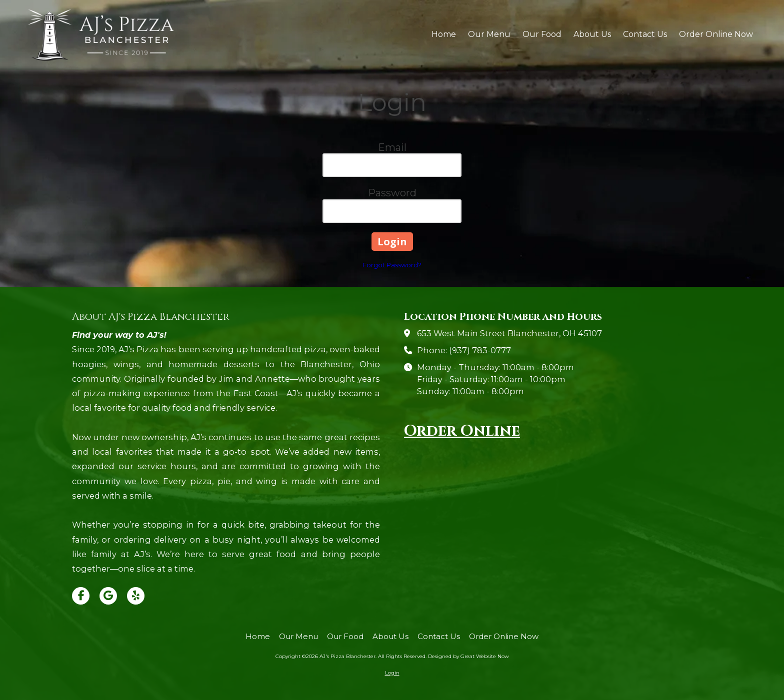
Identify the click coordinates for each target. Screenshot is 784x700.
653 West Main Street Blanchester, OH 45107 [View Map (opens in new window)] (509, 333)
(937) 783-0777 (480, 350)
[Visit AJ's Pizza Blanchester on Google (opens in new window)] (108, 596)
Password (392, 193)
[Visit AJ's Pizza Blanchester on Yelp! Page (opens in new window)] (136, 596)
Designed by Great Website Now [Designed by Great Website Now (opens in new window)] (468, 656)
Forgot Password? (392, 265)
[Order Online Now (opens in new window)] (716, 35)
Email (392, 147)
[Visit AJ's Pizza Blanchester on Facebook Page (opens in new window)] (81, 596)
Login (392, 673)
